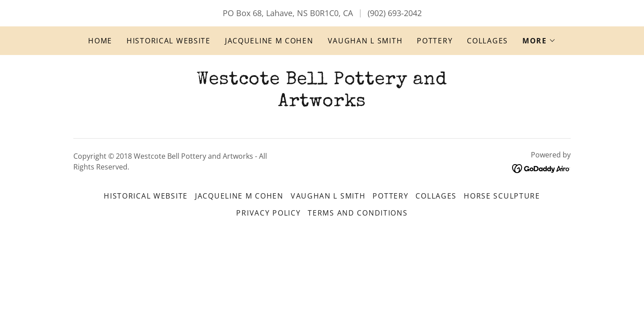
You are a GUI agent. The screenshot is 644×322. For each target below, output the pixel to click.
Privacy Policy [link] (268, 213)
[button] (539, 41)
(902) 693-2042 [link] (395, 13)
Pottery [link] (435, 41)
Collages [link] (487, 41)
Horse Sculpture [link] (502, 196)
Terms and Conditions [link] (358, 213)
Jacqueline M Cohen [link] (269, 41)
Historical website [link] (169, 41)
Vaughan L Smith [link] (365, 41)
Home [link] (100, 41)
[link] (322, 103)
